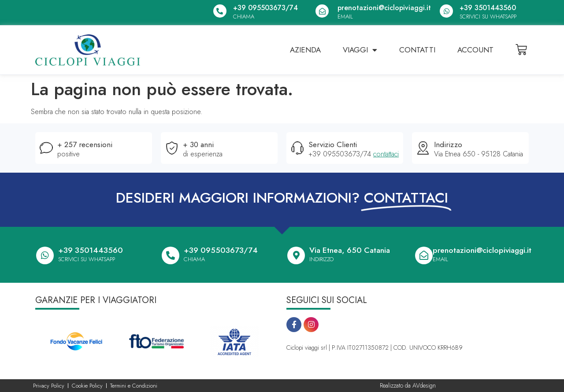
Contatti (417, 50)
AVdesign (424, 385)
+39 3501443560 (488, 8)
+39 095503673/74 (265, 8)
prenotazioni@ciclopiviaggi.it (384, 8)
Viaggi (360, 50)
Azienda (305, 50)
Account (475, 50)
